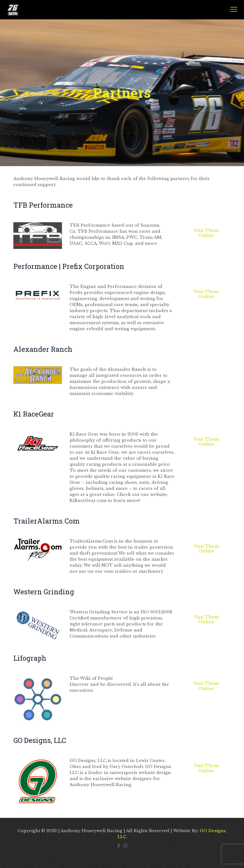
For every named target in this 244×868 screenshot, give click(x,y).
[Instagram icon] (125, 846)
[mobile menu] (234, 10)
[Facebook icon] (119, 846)
